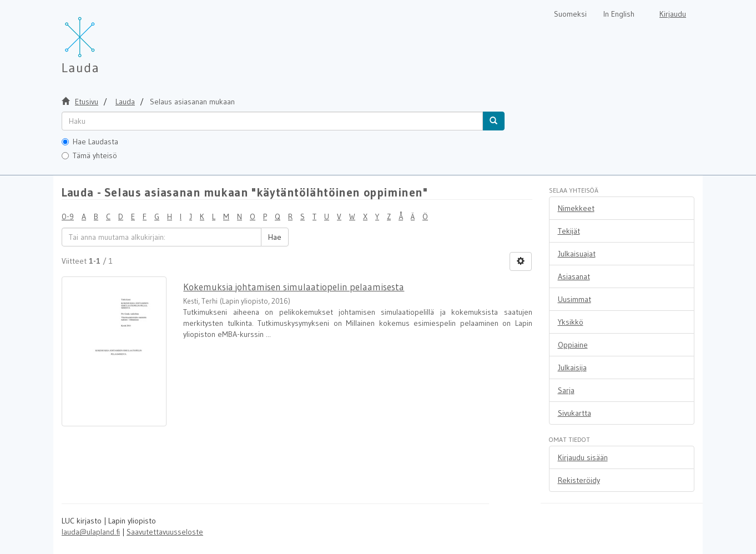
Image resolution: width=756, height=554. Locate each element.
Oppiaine (573, 345)
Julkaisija (572, 367)
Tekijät (569, 231)
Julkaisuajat (577, 254)
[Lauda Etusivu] (103, 39)
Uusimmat (574, 299)
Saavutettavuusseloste (165, 532)
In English (619, 14)
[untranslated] (272, 121)
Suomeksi (570, 14)
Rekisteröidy (579, 480)
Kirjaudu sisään (583, 457)
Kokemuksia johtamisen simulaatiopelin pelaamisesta (294, 287)
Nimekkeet (576, 208)
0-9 (68, 216)
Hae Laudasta (90, 142)
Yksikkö (571, 322)
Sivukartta (574, 413)
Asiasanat (574, 276)
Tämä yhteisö (89, 155)
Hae (275, 237)
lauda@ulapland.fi (91, 532)
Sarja (566, 390)
